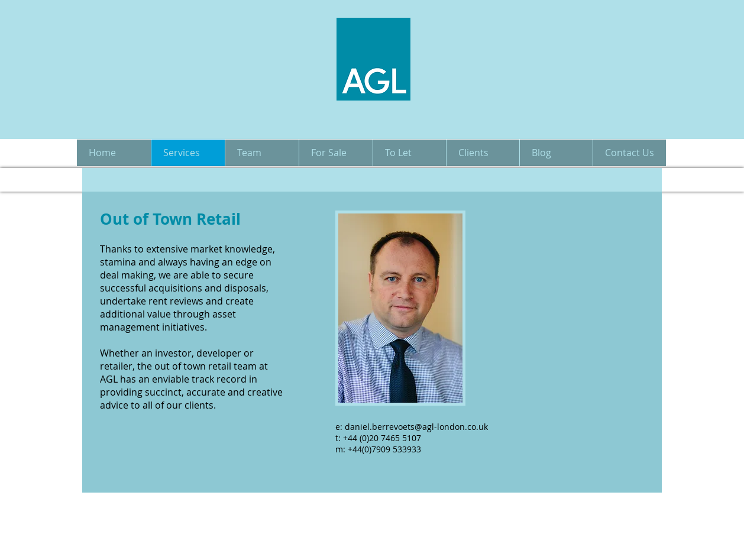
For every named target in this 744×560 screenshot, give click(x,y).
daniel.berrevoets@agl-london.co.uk (416, 427)
